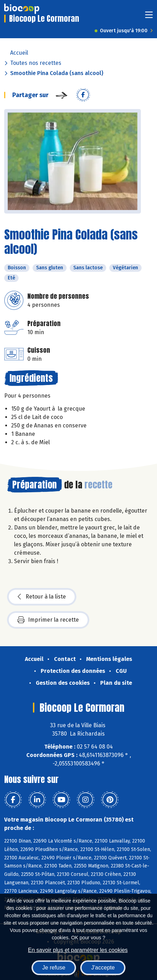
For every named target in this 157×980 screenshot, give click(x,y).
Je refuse (54, 968)
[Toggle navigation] (149, 17)
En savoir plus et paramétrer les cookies (78, 950)
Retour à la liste (42, 597)
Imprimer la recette (48, 620)
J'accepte (103, 968)
